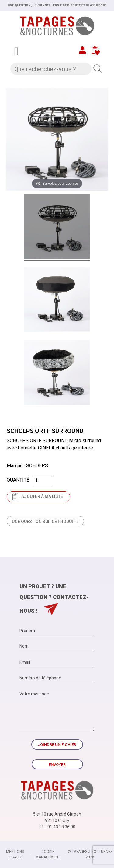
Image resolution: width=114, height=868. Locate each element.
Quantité (18, 480)
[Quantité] (42, 480)
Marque (15, 466)
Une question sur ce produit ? (45, 522)
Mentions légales (15, 854)
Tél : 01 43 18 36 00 (57, 827)
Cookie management (48, 854)
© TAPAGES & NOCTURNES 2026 (90, 854)
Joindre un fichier (57, 745)
